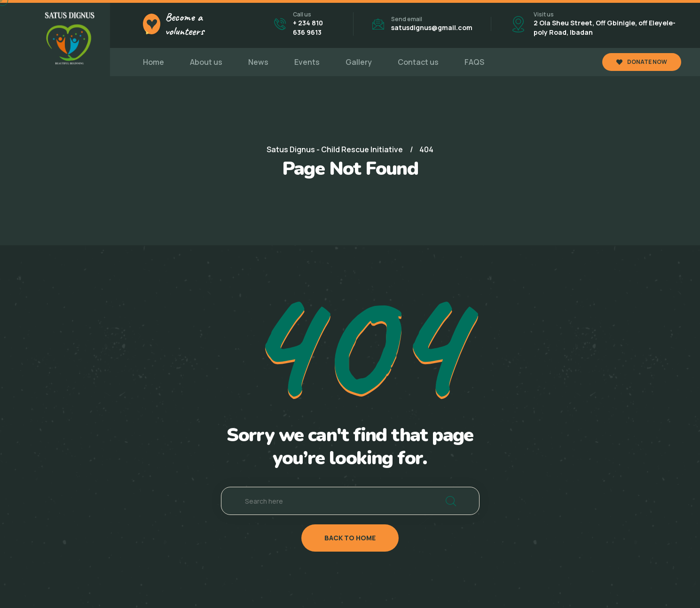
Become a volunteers (185, 24)
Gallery (359, 62)
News (258, 62)
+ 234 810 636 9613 (308, 27)
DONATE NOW (642, 62)
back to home (350, 538)
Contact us (418, 62)
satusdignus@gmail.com (432, 27)
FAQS (474, 62)
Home (153, 62)
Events (307, 62)
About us (206, 62)
